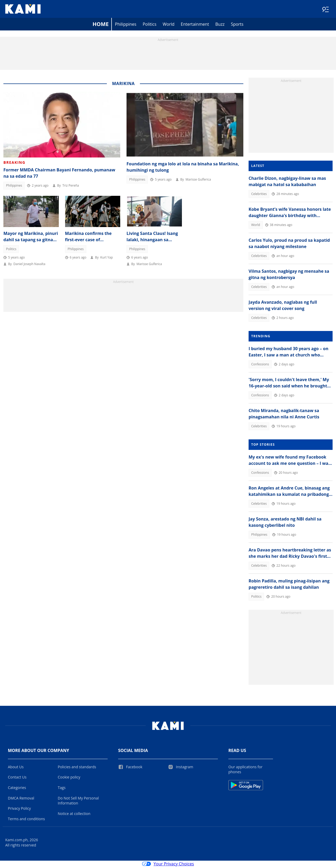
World (169, 25)
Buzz (220, 25)
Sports (237, 25)
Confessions (260, 365)
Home (101, 25)
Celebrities (259, 195)
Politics (149, 25)
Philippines (126, 25)
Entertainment (195, 25)
